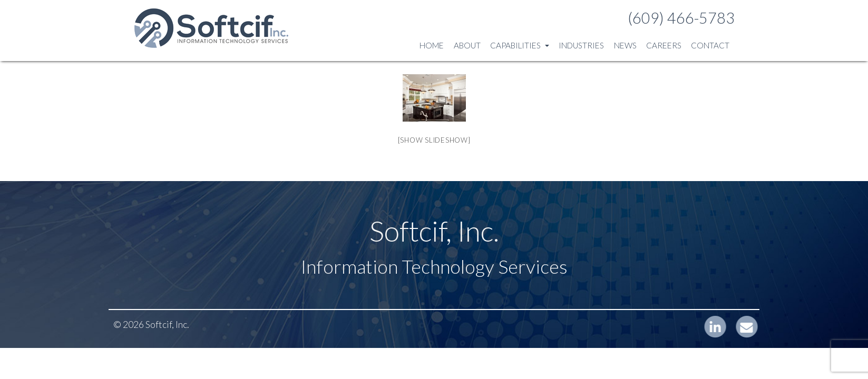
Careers (664, 45)
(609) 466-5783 (681, 18)
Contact (710, 45)
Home (432, 45)
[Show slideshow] (434, 140)
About (467, 45)
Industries (581, 45)
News (625, 45)
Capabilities (520, 45)
